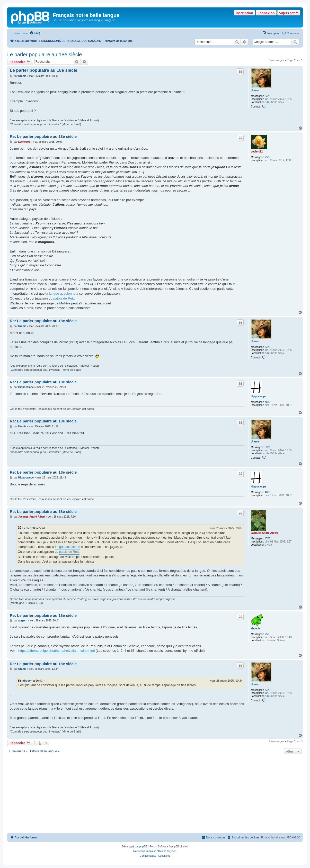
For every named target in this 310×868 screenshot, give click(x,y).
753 (267, 634)
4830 (268, 402)
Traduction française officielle (150, 851)
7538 (268, 157)
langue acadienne (62, 293)
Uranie (255, 90)
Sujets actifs (289, 13)
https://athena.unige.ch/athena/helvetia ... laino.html (56, 651)
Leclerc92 (257, 152)
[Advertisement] (155, 794)
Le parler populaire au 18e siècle (45, 55)
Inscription (244, 13)
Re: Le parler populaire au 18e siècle (43, 136)
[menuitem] (35, 33)
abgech (255, 629)
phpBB (143, 847)
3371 (268, 96)
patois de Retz (64, 298)
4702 (268, 539)
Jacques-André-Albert (264, 533)
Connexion (266, 13)
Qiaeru (173, 851)
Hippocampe (259, 396)
